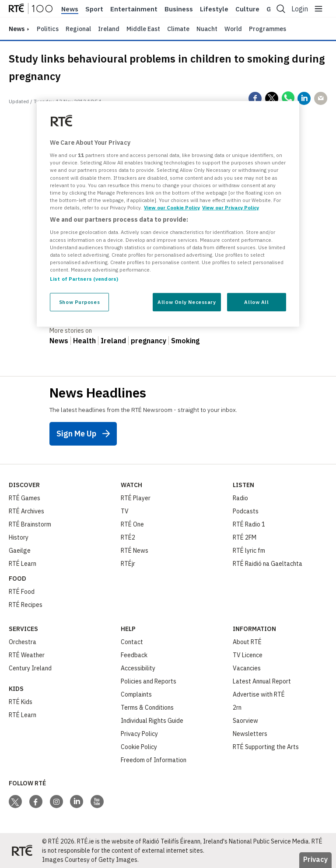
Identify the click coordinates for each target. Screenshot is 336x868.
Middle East (143, 29)
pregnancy (149, 341)
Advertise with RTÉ (259, 694)
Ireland (109, 29)
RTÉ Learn (23, 564)
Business (179, 9)
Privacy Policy (139, 734)
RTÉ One (132, 524)
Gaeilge (20, 551)
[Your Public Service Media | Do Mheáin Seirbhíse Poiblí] (22, 851)
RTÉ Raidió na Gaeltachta (268, 564)
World (233, 29)
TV (125, 511)
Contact (132, 642)
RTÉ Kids (21, 702)
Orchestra (23, 642)
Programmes (268, 29)
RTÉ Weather (27, 655)
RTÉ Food (22, 592)
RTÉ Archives (26, 511)
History (19, 537)
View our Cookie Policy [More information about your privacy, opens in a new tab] (172, 207)
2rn (237, 708)
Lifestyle (214, 9)
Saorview (245, 721)
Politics (48, 29)
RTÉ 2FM (245, 537)
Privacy (315, 859)
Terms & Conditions (147, 708)
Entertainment (134, 9)
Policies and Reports (149, 681)
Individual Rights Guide (152, 721)
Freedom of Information (154, 760)
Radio (240, 498)
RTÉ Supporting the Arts (266, 747)
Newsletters (250, 734)
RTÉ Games (24, 498)
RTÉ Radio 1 (249, 524)
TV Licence (248, 655)
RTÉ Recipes (26, 605)
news (17, 29)
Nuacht (207, 29)
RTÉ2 (128, 537)
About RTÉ (247, 642)
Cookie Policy (139, 747)
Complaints (136, 694)
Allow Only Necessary (187, 302)
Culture (247, 9)
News (70, 9)
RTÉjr (128, 564)
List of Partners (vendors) (84, 279)
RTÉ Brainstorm (30, 524)
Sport (94, 9)
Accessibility (138, 668)
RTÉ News (135, 551)
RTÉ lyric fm (249, 551)
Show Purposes (79, 302)
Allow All (256, 302)
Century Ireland (30, 668)
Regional (78, 29)
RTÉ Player (136, 498)
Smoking (185, 341)
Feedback (134, 655)
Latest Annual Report (262, 681)
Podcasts (246, 511)
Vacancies (247, 668)
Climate (178, 29)
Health (84, 341)
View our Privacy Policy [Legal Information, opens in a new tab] (231, 207)
